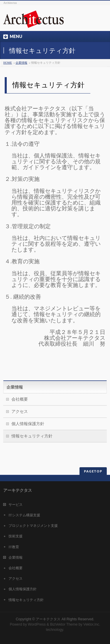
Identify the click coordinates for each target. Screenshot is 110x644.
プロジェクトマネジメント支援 (33, 526)
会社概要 (20, 399)
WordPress (37, 624)
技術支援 (16, 536)
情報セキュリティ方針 (32, 436)
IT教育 (14, 547)
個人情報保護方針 (28, 424)
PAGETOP (93, 471)
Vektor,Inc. (92, 624)
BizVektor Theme (64, 624)
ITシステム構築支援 (24, 515)
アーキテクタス (48, 619)
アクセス (20, 412)
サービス (16, 505)
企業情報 (21, 63)
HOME (7, 63)
